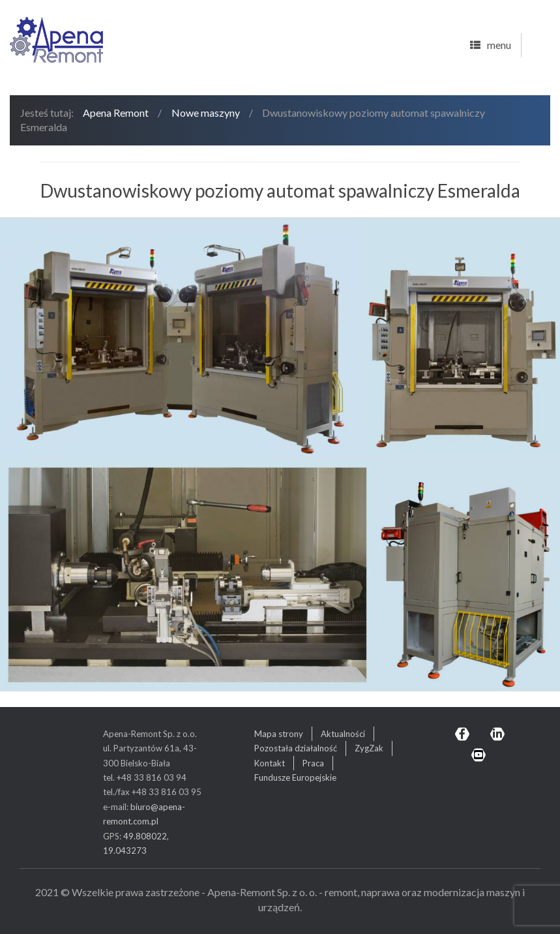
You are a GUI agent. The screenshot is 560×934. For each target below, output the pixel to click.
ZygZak (369, 748)
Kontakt (270, 763)
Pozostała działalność (296, 748)
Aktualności (343, 734)
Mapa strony (279, 734)
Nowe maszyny (206, 113)
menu (491, 46)
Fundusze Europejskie (295, 777)
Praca (313, 763)
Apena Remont (116, 113)
